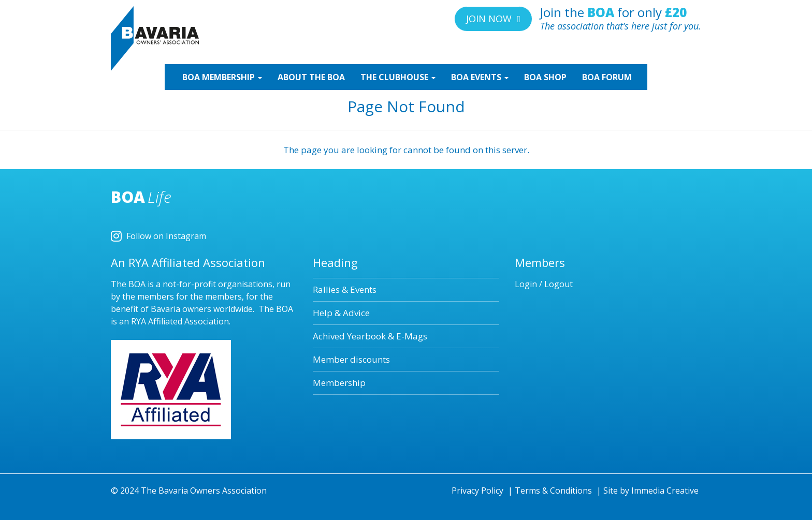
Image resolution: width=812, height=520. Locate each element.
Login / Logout (544, 284)
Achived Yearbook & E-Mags (370, 336)
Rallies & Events (345, 289)
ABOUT (311, 77)
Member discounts (351, 359)
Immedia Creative (665, 491)
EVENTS (480, 77)
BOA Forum (607, 77)
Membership (339, 383)
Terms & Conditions (553, 491)
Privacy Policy (477, 491)
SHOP (545, 77)
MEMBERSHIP (221, 77)
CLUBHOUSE (398, 77)
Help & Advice (341, 313)
